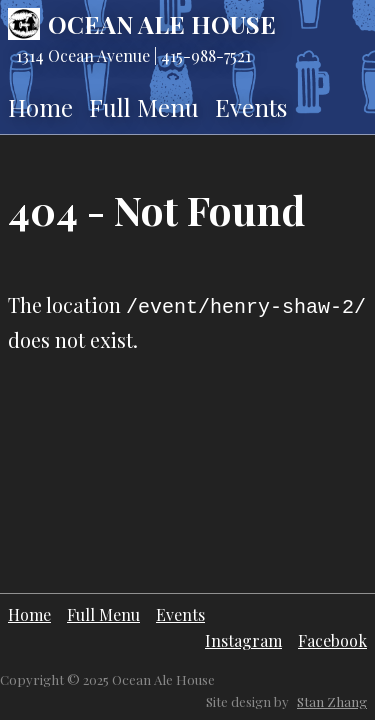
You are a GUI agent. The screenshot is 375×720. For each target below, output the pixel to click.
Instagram (243, 640)
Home (40, 107)
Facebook (332, 640)
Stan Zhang (332, 701)
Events (251, 107)
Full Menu (144, 107)
